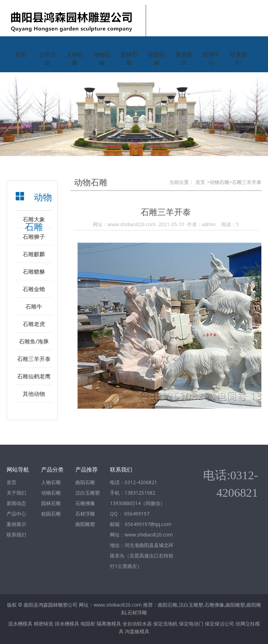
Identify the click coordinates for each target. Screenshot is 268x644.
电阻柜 (88, 624)
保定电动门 (191, 624)
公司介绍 (47, 59)
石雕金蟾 (34, 289)
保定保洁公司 (219, 624)
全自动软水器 (137, 624)
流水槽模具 (20, 624)
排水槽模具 (67, 624)
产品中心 (16, 514)
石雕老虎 (34, 324)
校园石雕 (157, 59)
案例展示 (184, 59)
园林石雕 (129, 59)
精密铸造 (44, 624)
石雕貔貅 (34, 272)
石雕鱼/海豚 (34, 341)
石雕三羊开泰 (34, 359)
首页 (20, 54)
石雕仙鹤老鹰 (34, 376)
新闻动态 (16, 503)
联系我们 (238, 59)
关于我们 (16, 493)
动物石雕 (102, 59)
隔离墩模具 (109, 624)
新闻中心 (211, 59)
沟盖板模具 (137, 631)
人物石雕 (75, 59)
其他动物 (34, 394)
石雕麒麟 (34, 254)
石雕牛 (34, 306)
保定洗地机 (165, 624)
